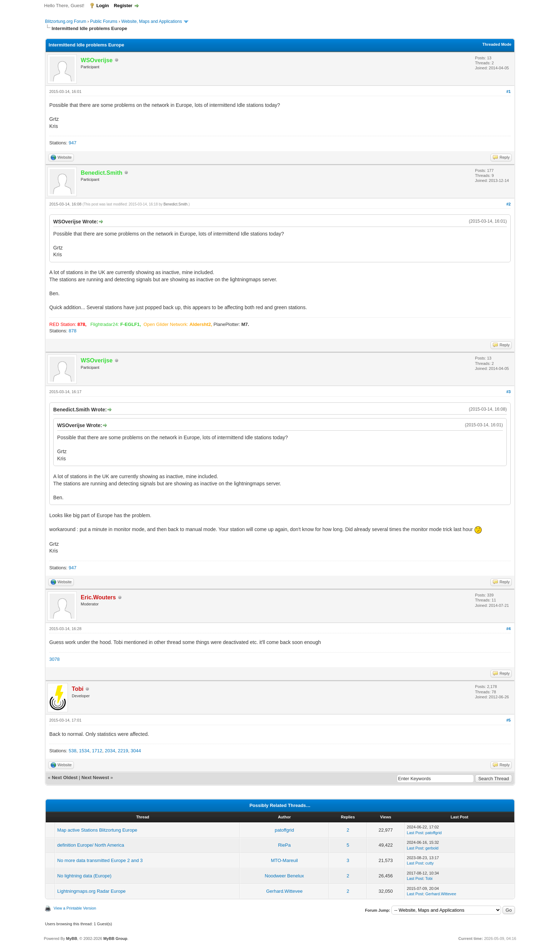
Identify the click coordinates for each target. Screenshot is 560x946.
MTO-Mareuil (284, 860)
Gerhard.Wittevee (284, 891)
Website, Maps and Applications (152, 21)
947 (72, 143)
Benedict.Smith (176, 204)
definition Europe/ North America (91, 845)
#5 (509, 720)
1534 (84, 751)
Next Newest (95, 777)
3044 (136, 751)
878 (72, 331)
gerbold (432, 848)
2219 (123, 751)
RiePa (284, 845)
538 (72, 751)
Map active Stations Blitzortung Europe (97, 830)
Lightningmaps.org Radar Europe (91, 891)
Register (123, 6)
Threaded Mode (497, 44)
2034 (110, 751)
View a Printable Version (75, 908)
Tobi (429, 878)
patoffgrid (284, 830)
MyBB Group (115, 938)
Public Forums (104, 21)
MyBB (72, 938)
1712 (97, 751)
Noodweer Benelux (284, 876)
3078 (54, 659)
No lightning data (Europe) (84, 876)
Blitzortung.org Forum (66, 21)
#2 (509, 204)
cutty (429, 863)
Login (103, 6)
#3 (509, 392)
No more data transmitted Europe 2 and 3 (100, 860)
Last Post (415, 833)
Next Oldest (65, 777)
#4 (509, 629)
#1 (509, 91)
